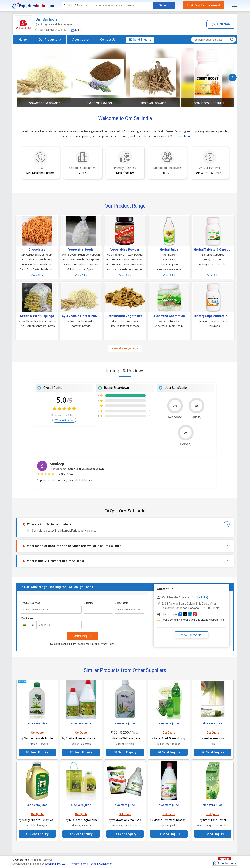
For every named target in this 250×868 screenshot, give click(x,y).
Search (164, 5)
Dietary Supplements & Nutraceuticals (213, 316)
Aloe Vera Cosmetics (169, 316)
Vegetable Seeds (81, 250)
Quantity (88, 603)
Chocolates (37, 250)
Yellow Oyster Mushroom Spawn (37, 321)
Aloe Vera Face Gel (169, 321)
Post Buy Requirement (203, 5)
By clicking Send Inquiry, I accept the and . (83, 644)
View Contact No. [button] (192, 635)
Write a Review (64, 420)
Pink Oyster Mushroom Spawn (81, 259)
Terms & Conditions (100, 864)
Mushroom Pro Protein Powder (125, 255)
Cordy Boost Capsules (208, 103)
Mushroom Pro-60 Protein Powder (125, 259)
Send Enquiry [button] (140, 40)
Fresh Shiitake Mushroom (37, 259)
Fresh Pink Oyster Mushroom (37, 269)
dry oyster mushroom (125, 321)
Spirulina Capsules (213, 255)
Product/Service (31, 603)
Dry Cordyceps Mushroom (37, 255)
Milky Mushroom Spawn (81, 269)
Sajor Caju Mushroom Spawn (81, 264)
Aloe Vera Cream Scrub (169, 326)
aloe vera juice (169, 264)
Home (23, 40)
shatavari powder (153, 103)
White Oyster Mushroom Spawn (81, 255)
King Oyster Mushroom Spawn (37, 326)
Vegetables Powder (125, 250)
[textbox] (123, 5)
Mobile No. (27, 618)
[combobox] (28, 625)
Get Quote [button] (37, 733)
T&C (92, 644)
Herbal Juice (169, 250)
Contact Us (108, 40)
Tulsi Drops (213, 326)
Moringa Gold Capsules (213, 264)
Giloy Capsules (213, 259)
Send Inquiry (83, 636)
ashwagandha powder (44, 103)
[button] (221, 24)
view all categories (125, 348)
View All (37, 276)
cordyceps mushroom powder (125, 269)
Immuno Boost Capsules (213, 321)
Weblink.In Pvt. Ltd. (55, 864)
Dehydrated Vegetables (125, 316)
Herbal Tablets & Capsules (213, 250)
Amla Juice (169, 259)
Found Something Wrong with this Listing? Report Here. (193, 620)
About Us (81, 40)
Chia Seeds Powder (98, 103)
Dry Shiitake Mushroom (125, 326)
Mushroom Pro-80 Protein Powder (125, 264)
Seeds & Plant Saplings (37, 316)
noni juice (169, 255)
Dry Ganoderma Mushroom (37, 264)
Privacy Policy (107, 644)
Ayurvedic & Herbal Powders (81, 316)
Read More (184, 136)
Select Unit (121, 603)
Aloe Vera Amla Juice (169, 269)
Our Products (50, 40)
